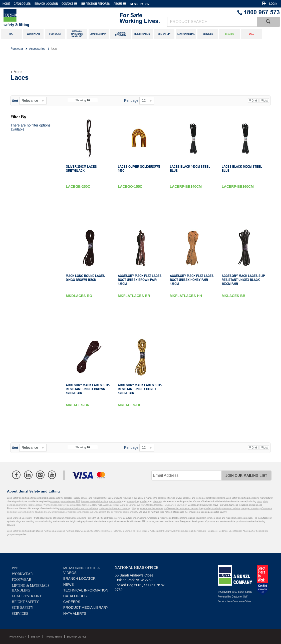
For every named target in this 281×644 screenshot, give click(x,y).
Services (20, 614)
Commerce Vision (242, 601)
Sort (15, 101)
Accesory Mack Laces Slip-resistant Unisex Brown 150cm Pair (88, 389)
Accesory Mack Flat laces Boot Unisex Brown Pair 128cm (140, 280)
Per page (131, 100)
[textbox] (212, 22)
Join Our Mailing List (246, 476)
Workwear (22, 574)
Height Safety (25, 602)
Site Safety (23, 608)
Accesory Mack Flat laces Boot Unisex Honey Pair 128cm (192, 280)
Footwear (22, 580)
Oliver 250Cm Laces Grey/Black (81, 168)
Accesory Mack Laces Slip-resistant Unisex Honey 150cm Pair (140, 389)
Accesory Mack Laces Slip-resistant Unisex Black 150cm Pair (244, 280)
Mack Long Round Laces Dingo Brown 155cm (85, 278)
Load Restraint (27, 596)
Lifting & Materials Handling (31, 588)
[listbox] (33, 101)
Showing (83, 100)
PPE (15, 568)
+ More (16, 72)
